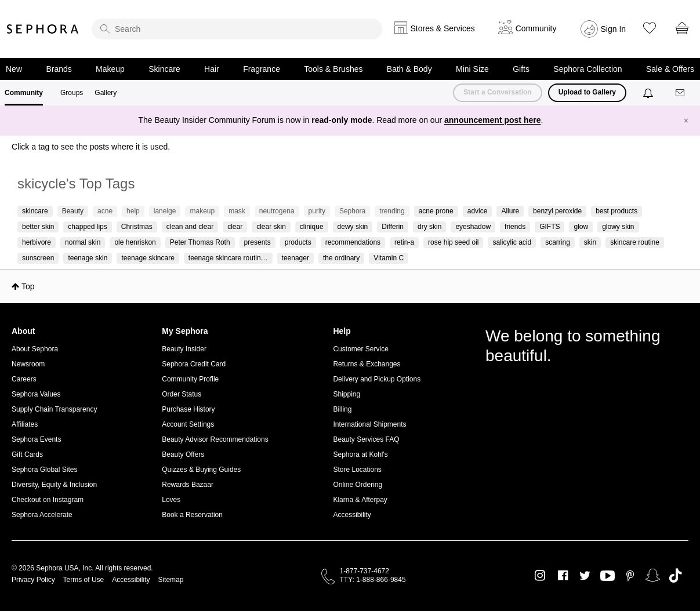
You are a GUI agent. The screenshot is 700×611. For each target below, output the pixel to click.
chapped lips (87, 227)
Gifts (521, 69)
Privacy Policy (33, 580)
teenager (295, 258)
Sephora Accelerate (42, 515)
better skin (38, 227)
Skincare (164, 69)
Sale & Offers (670, 69)
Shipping (347, 394)
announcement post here (492, 120)
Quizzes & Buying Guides (201, 470)
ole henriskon (135, 242)
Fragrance (262, 69)
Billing (342, 409)
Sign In (614, 29)
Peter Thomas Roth (200, 242)
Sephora (43, 29)
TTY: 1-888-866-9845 (373, 580)
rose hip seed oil (453, 242)
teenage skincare (148, 258)
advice (478, 211)
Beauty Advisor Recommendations (215, 439)
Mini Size (472, 69)
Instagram (540, 576)
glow (581, 227)
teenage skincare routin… (228, 258)
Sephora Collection (587, 69)
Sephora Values (36, 394)
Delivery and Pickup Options (377, 379)
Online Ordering (358, 485)
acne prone (436, 211)
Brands (59, 69)
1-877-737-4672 (364, 571)
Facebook (563, 576)
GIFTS (550, 227)
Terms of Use (84, 580)
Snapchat (653, 576)
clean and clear (190, 227)
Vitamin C (389, 258)
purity (317, 211)
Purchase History (188, 409)
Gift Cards (27, 454)
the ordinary (341, 258)
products (298, 242)
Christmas (137, 227)
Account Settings (188, 424)
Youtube (607, 576)
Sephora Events (36, 439)
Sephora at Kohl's (360, 454)
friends (515, 227)
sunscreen (38, 258)
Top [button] (28, 286)
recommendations (353, 242)
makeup (202, 211)
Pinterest (630, 576)
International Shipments (369, 424)
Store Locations (357, 470)
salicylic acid (512, 242)
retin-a (404, 242)
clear (235, 227)
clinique (312, 227)
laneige (165, 211)
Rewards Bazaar (188, 485)
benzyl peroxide (557, 211)
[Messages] (681, 93)
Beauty (73, 211)
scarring (558, 242)
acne (105, 211)
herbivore (37, 242)
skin (590, 242)
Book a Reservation (192, 515)
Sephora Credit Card (194, 364)
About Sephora (35, 349)
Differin (393, 227)
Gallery (106, 93)
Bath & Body (409, 69)
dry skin (429, 227)
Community (24, 93)
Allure (510, 211)
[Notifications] (649, 93)
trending (392, 211)
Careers (24, 379)
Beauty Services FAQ (366, 439)
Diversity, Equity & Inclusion (54, 485)
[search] (237, 29)
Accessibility (352, 515)
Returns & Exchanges (367, 364)
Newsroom (28, 364)
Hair (212, 69)
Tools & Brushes (333, 69)
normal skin (83, 242)
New (14, 69)
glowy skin (618, 227)
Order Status (182, 394)
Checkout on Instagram (48, 500)
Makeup (110, 69)
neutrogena (277, 211)
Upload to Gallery (587, 92)
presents (257, 242)
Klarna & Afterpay (360, 500)
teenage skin (88, 258)
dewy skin (353, 227)
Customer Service (360, 349)
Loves (171, 500)
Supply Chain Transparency (54, 409)
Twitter (585, 576)
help (133, 211)
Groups (72, 93)
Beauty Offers (183, 454)
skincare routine (635, 242)
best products (616, 211)
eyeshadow (473, 227)
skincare (35, 211)
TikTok (675, 576)
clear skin (271, 227)
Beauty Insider (184, 349)
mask (237, 211)
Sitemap (171, 580)
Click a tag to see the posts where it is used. (91, 147)
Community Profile (190, 379)
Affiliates (25, 424)
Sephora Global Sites (44, 470)
